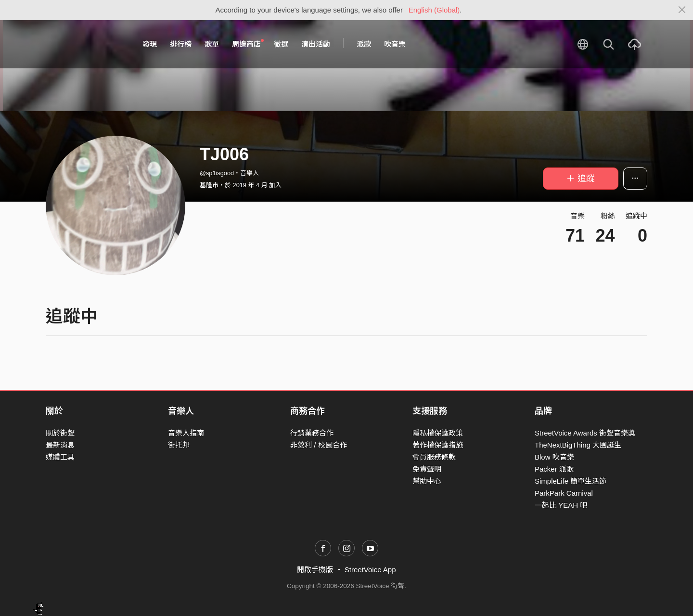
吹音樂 (395, 44)
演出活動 (316, 44)
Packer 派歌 (554, 469)
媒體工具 (60, 457)
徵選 (281, 44)
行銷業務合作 (312, 433)
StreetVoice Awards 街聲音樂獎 (585, 433)
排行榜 (181, 44)
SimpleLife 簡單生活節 (571, 481)
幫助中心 (427, 481)
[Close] (682, 10)
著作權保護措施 (438, 445)
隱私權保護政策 (438, 433)
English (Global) (434, 10)
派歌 (364, 44)
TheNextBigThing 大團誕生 (578, 445)
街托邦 (179, 445)
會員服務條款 (434, 457)
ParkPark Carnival (564, 493)
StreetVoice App (370, 570)
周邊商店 (248, 44)
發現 (150, 44)
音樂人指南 (186, 433)
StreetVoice (85, 44)
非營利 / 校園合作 (319, 445)
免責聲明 (427, 469)
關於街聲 (60, 433)
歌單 (212, 44)
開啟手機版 (315, 570)
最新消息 (60, 445)
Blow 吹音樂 (554, 457)
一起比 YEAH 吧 (561, 505)
